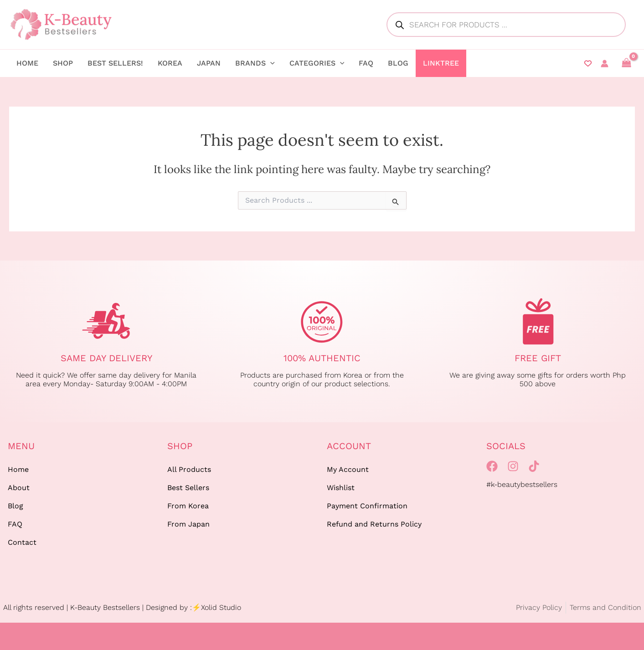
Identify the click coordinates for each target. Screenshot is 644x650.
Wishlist (341, 488)
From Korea (188, 506)
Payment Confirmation (367, 506)
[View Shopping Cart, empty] (626, 63)
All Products (189, 469)
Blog (15, 506)
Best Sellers (188, 488)
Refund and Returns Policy (374, 524)
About (19, 488)
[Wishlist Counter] (588, 63)
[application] (270, 63)
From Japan (188, 524)
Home (18, 469)
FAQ (15, 524)
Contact (22, 542)
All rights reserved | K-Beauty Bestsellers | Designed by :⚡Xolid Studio (122, 607)
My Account (348, 469)
